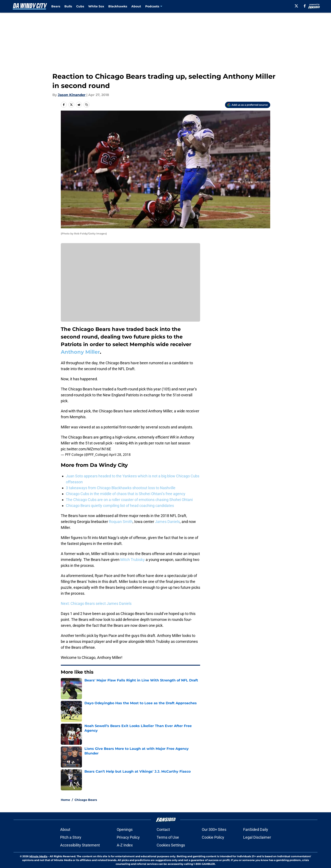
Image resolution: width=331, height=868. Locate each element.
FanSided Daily (256, 829)
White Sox (96, 6)
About (136, 6)
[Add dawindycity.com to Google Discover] (248, 105)
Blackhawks (118, 6)
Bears (56, 6)
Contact (163, 829)
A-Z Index (125, 845)
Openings (125, 829)
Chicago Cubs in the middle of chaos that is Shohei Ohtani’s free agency (126, 494)
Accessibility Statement (80, 845)
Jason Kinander (72, 95)
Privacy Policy (128, 837)
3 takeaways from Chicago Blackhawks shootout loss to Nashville (121, 488)
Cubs (80, 6)
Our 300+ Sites (214, 829)
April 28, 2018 (120, 455)
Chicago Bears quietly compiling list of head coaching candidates (120, 506)
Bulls (68, 6)
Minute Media (38, 856)
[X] (296, 6)
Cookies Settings (171, 845)
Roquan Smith (121, 522)
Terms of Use (168, 837)
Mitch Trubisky (133, 560)
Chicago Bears (86, 800)
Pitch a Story (71, 837)
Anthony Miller (80, 352)
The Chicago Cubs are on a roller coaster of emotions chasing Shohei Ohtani (129, 500)
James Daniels (167, 522)
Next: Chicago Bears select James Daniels (96, 603)
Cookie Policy (213, 837)
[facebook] (305, 6)
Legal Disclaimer (257, 837)
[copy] (87, 105)
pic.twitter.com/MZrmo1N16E (86, 449)
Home (65, 800)
